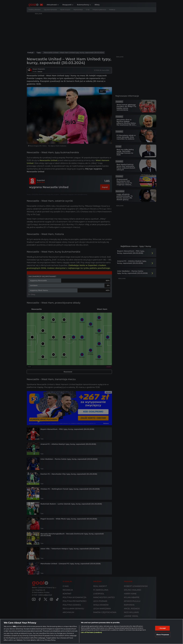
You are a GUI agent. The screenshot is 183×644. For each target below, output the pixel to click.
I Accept (162, 628)
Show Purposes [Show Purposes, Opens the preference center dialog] (163, 635)
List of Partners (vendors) (91, 632)
